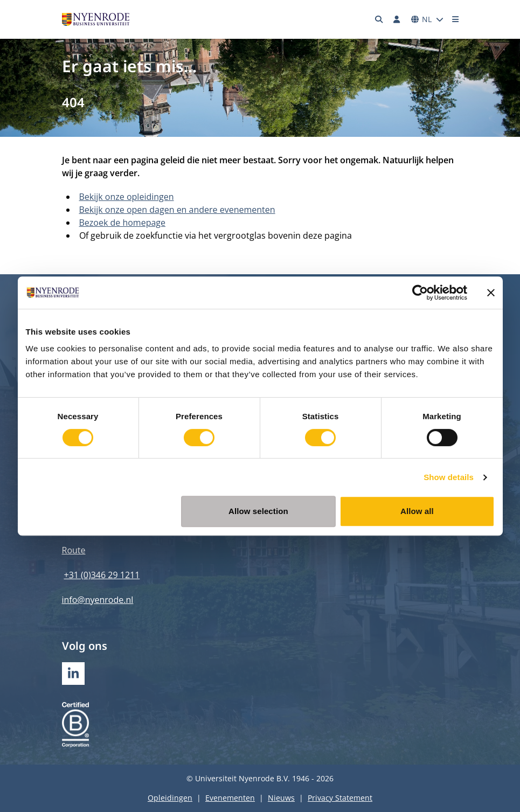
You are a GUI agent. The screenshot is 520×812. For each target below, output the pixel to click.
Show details (449, 477)
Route (74, 550)
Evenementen (230, 798)
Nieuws (281, 798)
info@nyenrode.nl (98, 600)
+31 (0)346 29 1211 (102, 575)
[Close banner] (491, 293)
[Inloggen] (397, 19)
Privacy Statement (340, 798)
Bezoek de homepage (123, 223)
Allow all (417, 511)
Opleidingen (170, 798)
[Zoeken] (379, 19)
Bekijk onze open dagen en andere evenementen (177, 210)
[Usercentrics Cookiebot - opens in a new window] (420, 293)
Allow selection (258, 511)
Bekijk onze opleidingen (127, 197)
